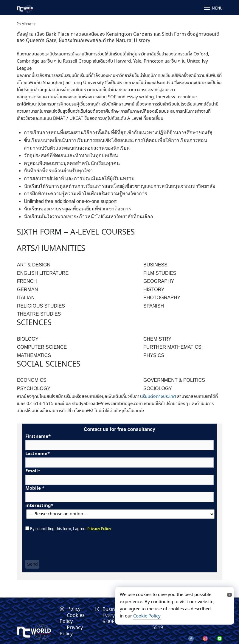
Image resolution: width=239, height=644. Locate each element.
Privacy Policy (99, 528)
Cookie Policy (147, 616)
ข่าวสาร (29, 24)
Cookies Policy (72, 619)
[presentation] (71, 546)
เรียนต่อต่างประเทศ (159, 397)
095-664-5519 (165, 625)
